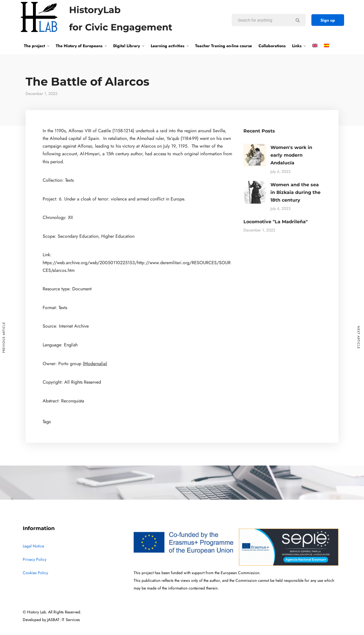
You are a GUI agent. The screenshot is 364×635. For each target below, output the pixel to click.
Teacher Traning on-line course (224, 46)
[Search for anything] (298, 20)
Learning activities (167, 46)
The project (34, 46)
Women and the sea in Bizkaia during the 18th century (295, 192)
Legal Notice (33, 546)
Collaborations (272, 46)
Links (297, 46)
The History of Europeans (79, 46)
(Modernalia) (95, 364)
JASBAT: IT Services (64, 620)
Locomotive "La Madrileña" (276, 222)
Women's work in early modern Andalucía (291, 155)
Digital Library (127, 46)
